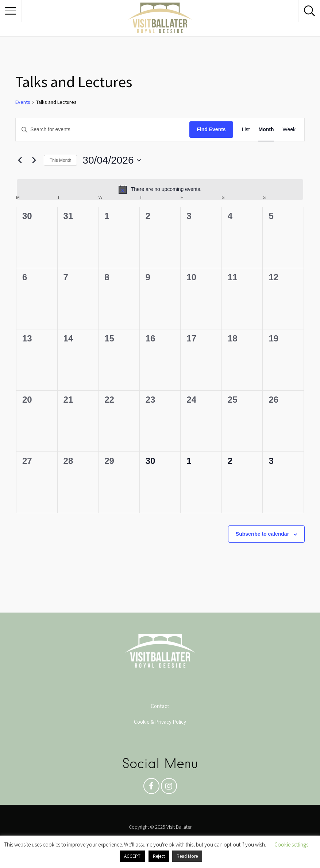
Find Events (211, 129)
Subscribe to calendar (262, 534)
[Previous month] (20, 160)
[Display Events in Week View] (289, 130)
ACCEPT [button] (132, 856)
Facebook (151, 788)
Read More (187, 856)
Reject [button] (159, 856)
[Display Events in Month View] (266, 130)
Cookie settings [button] (291, 844)
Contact (160, 706)
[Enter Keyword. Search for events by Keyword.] (103, 130)
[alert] (160, 189)
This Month (60, 160)
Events (23, 102)
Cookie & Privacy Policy (160, 722)
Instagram (169, 788)
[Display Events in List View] (246, 130)
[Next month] (34, 160)
